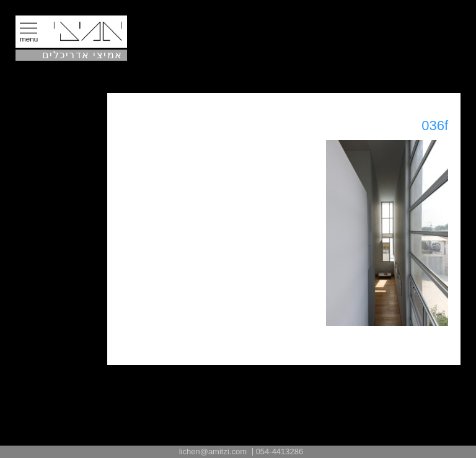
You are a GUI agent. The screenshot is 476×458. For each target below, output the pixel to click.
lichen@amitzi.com (213, 451)
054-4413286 (280, 451)
